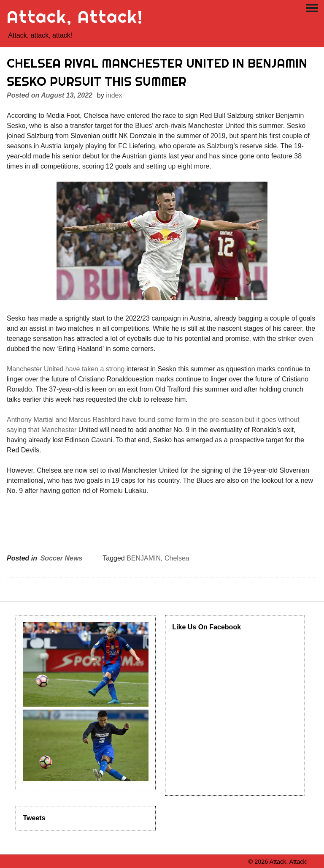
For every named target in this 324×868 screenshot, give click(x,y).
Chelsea (177, 558)
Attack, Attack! (75, 17)
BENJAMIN (144, 558)
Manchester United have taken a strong (66, 369)
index (114, 95)
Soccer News (62, 558)
